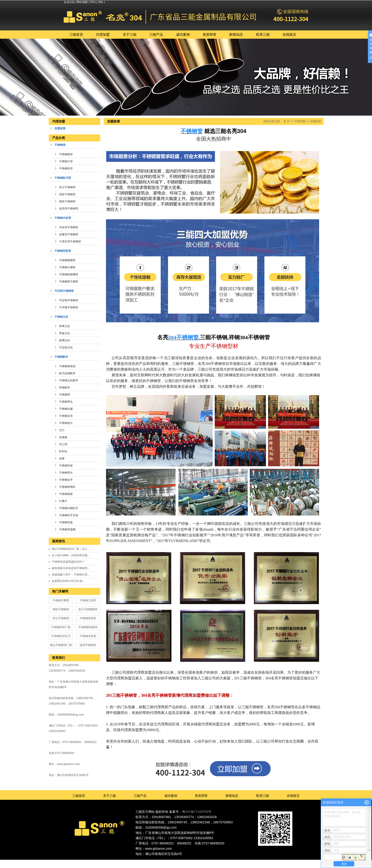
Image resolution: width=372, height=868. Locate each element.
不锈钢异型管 (63, 251)
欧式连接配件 (67, 373)
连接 (62, 458)
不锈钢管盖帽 (67, 529)
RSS (93, 2)
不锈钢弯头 (66, 402)
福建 (210, 862)
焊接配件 (65, 388)
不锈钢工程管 (88, 600)
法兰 (62, 430)
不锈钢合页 (66, 416)
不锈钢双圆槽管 (69, 274)
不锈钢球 (65, 395)
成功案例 (183, 34)
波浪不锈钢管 (88, 645)
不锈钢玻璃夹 (67, 487)
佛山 (179, 862)
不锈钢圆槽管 (67, 260)
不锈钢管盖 (66, 522)
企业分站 (69, 2)
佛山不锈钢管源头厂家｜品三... (71, 549)
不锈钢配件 (61, 357)
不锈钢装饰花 (67, 366)
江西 (229, 862)
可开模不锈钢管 (69, 307)
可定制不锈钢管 (64, 291)
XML (101, 2)
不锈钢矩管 (66, 168)
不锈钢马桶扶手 (69, 508)
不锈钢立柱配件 (69, 380)
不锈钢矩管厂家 (61, 627)
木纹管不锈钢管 (69, 227)
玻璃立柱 (65, 340)
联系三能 (263, 34)
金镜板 (63, 437)
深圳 (198, 862)
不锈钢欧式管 (63, 178)
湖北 (223, 862)
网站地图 (82, 2)
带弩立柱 (65, 326)
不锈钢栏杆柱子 (61, 636)
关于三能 (130, 34)
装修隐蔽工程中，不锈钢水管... (71, 575)
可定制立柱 (66, 347)
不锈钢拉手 (66, 480)
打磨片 (63, 501)
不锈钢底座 (66, 494)
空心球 (63, 444)
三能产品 (156, 34)
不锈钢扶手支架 (69, 515)
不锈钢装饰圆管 (88, 627)
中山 (204, 862)
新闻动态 (236, 34)
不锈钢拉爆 (66, 409)
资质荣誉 (209, 34)
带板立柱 (65, 333)
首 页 (286, 121)
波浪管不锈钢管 (69, 209)
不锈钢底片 (66, 423)
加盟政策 (60, 128)
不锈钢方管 (66, 161)
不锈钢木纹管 (63, 218)
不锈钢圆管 (66, 154)
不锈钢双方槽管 (69, 282)
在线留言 (289, 34)
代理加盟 (103, 34)
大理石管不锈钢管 (70, 241)
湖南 (216, 862)
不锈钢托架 (66, 466)
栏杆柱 (63, 451)
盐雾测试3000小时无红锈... (68, 581)
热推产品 (146, 862)
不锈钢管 (60, 145)
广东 (172, 862)
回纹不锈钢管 (67, 194)
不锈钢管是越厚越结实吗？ (68, 562)
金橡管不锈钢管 (69, 234)
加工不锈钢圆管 (88, 609)
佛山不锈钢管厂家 (61, 645)
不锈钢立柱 (61, 317)
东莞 (185, 862)
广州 (191, 862)
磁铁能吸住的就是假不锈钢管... (71, 568)
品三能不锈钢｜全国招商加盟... (71, 555)
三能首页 (76, 34)
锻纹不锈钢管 (67, 201)
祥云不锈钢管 (67, 187)
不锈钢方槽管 (67, 267)
